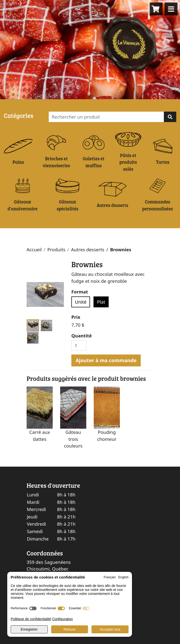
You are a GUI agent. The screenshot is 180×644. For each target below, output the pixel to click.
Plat (101, 302)
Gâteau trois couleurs (73, 439)
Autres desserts (88, 249)
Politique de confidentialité (31, 619)
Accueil (34, 249)
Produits (56, 249)
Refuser (69, 629)
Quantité (82, 336)
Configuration (63, 619)
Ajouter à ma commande (106, 360)
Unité (81, 302)
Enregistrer (29, 629)
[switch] (33, 608)
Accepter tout (110, 629)
